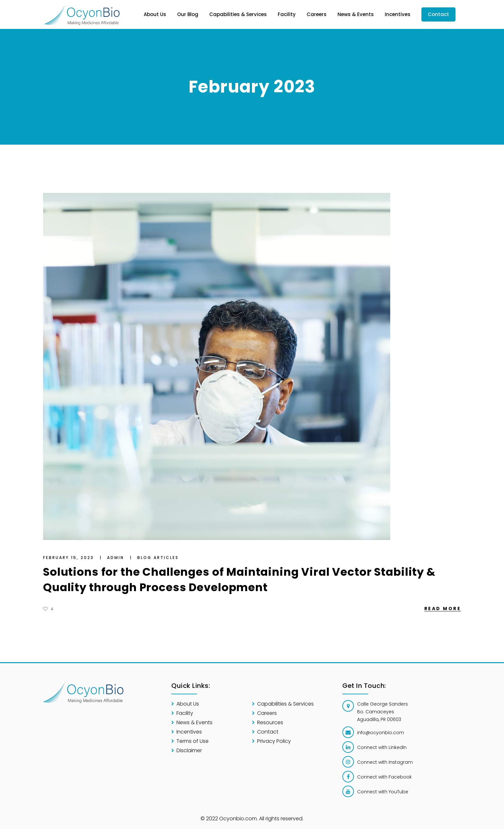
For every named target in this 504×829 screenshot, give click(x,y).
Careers (267, 713)
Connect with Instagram (385, 762)
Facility (185, 713)
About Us (188, 704)
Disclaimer (189, 750)
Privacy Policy (274, 741)
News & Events (194, 722)
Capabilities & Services (285, 704)
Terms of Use (193, 741)
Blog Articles (158, 558)
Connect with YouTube (383, 792)
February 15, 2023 (69, 558)
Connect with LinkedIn (382, 747)
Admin (117, 558)
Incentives (189, 732)
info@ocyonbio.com (381, 733)
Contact (268, 732)
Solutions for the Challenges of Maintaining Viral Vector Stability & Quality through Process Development (239, 580)
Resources (270, 722)
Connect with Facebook (384, 777)
